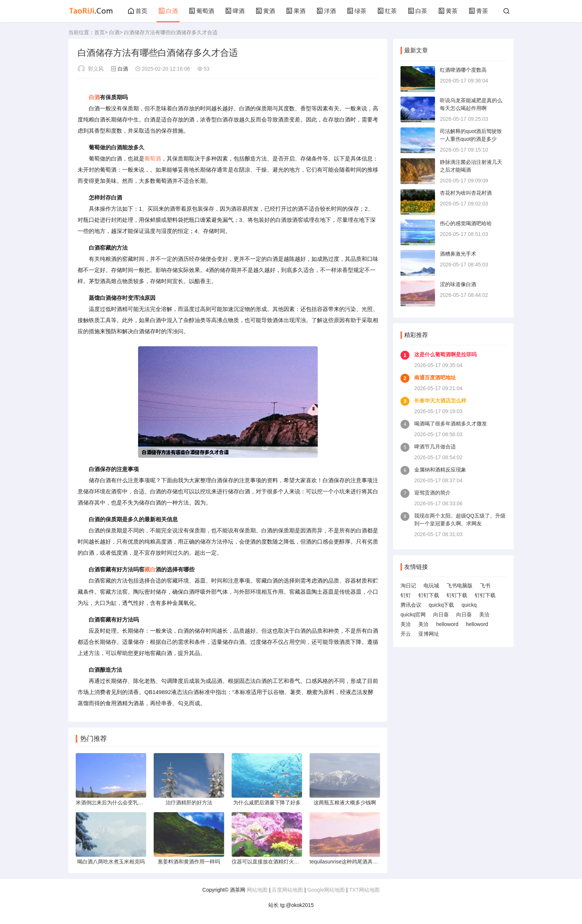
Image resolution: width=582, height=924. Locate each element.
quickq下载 (441, 605)
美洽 (484, 615)
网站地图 (257, 890)
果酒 (296, 11)
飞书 (485, 586)
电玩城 (431, 586)
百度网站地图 (287, 890)
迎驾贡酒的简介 (432, 493)
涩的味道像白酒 (458, 284)
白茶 (418, 11)
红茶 (387, 11)
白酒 (168, 11)
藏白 (150, 569)
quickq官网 (413, 615)
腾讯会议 (411, 605)
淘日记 (408, 586)
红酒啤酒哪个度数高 (463, 70)
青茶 (478, 11)
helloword (447, 624)
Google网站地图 (326, 890)
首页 (138, 11)
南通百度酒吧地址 (435, 377)
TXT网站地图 (364, 890)
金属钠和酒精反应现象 (440, 470)
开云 (406, 634)
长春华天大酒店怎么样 (440, 401)
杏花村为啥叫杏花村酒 (466, 193)
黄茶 (448, 11)
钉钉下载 (429, 595)
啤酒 (235, 11)
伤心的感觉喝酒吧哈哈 (466, 223)
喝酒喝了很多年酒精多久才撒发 (451, 424)
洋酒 (326, 11)
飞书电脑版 (460, 586)
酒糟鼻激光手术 (458, 254)
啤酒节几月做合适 (435, 447)
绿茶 (357, 11)
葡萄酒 (202, 11)
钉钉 (406, 595)
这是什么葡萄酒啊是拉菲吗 (445, 354)
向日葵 (441, 615)
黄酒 (265, 11)
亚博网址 (429, 634)
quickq (469, 605)
